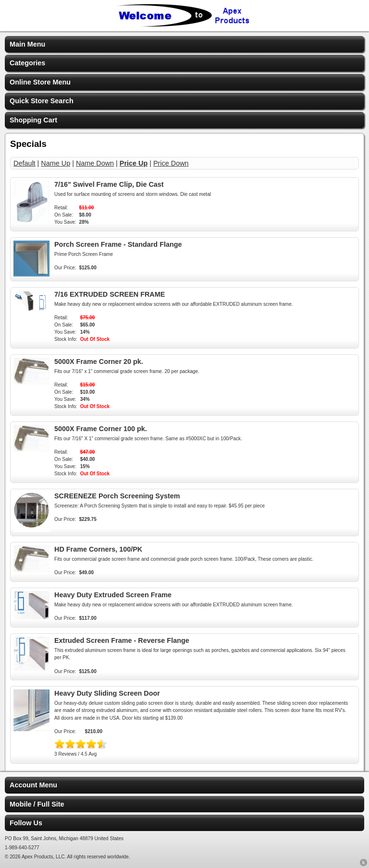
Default (25, 163)
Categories (27, 63)
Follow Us (26, 823)
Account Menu (33, 785)
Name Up (55, 163)
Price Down (171, 163)
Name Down (95, 163)
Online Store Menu (40, 82)
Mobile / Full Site (37, 804)
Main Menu (27, 44)
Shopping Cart (33, 120)
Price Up (134, 163)
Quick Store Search (42, 101)
